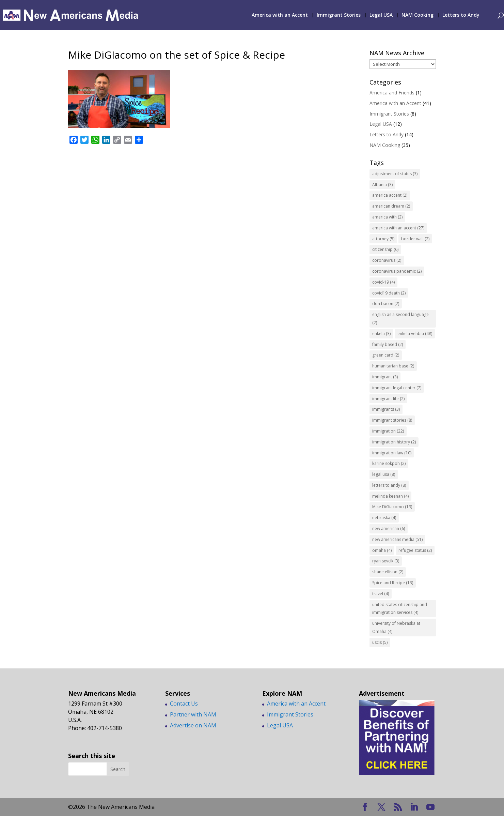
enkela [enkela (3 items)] (381, 334)
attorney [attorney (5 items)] (383, 239)
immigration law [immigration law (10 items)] (392, 453)
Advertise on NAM (193, 725)
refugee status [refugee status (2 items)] (415, 550)
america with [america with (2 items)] (387, 217)
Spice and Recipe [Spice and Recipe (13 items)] (393, 583)
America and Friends (392, 93)
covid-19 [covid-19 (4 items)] (383, 282)
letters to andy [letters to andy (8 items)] (389, 485)
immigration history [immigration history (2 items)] (394, 442)
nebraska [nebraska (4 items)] (384, 518)
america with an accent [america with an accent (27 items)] (398, 228)
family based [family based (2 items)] (388, 344)
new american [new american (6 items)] (389, 528)
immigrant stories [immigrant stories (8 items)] (392, 420)
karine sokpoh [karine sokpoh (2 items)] (389, 463)
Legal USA (381, 15)
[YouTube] (430, 807)
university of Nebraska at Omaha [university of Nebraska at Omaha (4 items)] (396, 627)
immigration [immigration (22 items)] (388, 431)
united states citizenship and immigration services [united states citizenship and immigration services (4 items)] (400, 609)
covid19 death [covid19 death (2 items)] (389, 293)
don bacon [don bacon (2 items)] (386, 304)
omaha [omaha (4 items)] (382, 550)
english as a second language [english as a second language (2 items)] (400, 319)
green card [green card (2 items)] (386, 355)
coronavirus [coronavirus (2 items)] (387, 260)
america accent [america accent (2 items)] (390, 195)
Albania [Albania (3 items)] (382, 185)
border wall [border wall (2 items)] (415, 239)
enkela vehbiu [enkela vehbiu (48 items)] (415, 334)
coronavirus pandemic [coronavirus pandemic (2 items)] (397, 271)
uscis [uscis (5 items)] (380, 642)
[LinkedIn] (414, 807)
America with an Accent (280, 15)
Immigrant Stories (339, 15)
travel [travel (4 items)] (381, 594)
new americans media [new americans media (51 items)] (397, 539)
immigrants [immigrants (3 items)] (386, 409)
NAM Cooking (418, 15)
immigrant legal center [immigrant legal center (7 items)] (397, 388)
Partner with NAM (193, 714)
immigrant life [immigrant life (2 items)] (388, 399)
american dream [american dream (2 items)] (391, 206)
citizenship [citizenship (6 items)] (385, 249)
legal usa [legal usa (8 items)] (384, 474)
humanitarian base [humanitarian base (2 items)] (393, 366)
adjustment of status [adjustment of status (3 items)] (395, 174)
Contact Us (184, 704)
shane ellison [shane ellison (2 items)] (388, 572)
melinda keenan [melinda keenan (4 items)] (390, 496)
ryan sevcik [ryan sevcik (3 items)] (386, 561)
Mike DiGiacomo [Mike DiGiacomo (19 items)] (392, 507)
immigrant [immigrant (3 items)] (385, 377)
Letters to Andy (461, 15)
